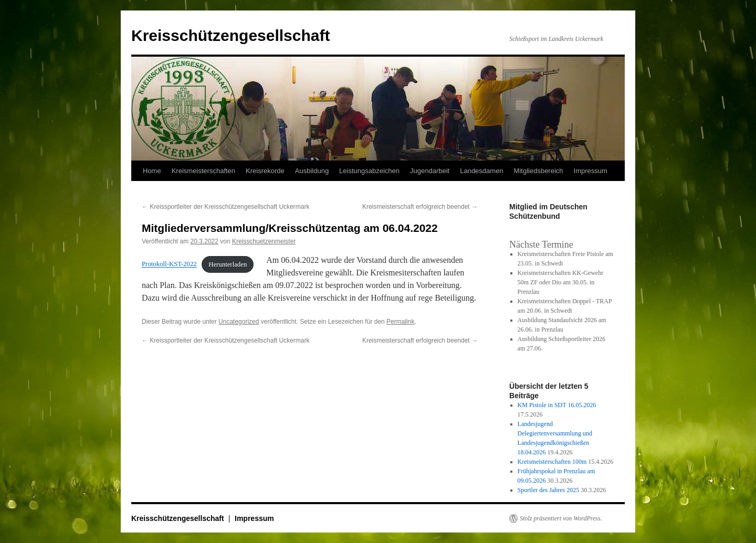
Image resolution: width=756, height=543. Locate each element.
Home (152, 171)
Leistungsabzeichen (369, 171)
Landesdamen (481, 171)
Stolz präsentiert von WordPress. (561, 518)
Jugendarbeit (430, 171)
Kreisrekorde (265, 171)
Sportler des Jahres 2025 (549, 490)
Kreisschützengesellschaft (230, 35)
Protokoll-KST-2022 (169, 264)
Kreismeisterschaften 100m (552, 462)
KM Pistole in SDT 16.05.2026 (557, 405)
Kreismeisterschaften (203, 171)
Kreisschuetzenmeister (264, 241)
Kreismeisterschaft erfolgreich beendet (420, 207)
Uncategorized (239, 322)
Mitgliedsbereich (539, 171)
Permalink (400, 322)
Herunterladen (228, 264)
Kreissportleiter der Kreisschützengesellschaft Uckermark (225, 207)
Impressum (591, 171)
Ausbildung (312, 171)
